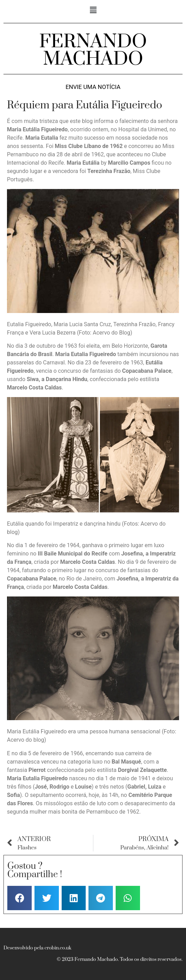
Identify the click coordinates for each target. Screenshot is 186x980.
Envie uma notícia (93, 87)
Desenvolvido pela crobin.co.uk (37, 948)
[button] (93, 10)
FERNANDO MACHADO (93, 50)
